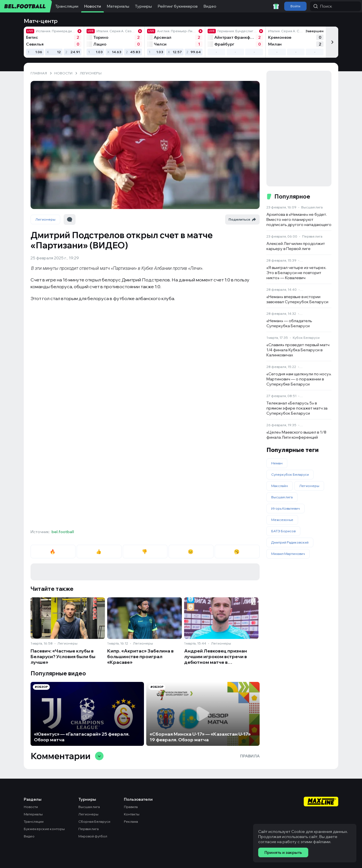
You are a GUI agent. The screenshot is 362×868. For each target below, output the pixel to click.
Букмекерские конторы (44, 829)
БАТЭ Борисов (283, 531)
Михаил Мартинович (288, 554)
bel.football (63, 532)
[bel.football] (26, 6)
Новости (92, 6)
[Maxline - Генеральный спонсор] (321, 802)
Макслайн (280, 486)
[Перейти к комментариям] (70, 219)
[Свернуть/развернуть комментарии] (99, 756)
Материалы (118, 6)
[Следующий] (332, 42)
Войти (295, 6)
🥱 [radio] (237, 552)
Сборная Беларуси (94, 821)
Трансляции (67, 6)
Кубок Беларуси (306, 338)
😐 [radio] (191, 552)
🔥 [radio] (53, 552)
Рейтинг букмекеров (178, 6)
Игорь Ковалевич (285, 508)
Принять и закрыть (283, 852)
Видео (210, 6)
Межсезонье (282, 520)
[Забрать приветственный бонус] (276, 6)
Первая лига (312, 236)
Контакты (132, 814)
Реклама (131, 821)
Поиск (323, 6)
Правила (250, 756)
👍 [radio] (99, 552)
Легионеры (45, 219)
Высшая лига (312, 207)
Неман (277, 463)
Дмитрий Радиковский (290, 542)
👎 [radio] (145, 552)
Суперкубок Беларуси (290, 474)
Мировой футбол (93, 836)
